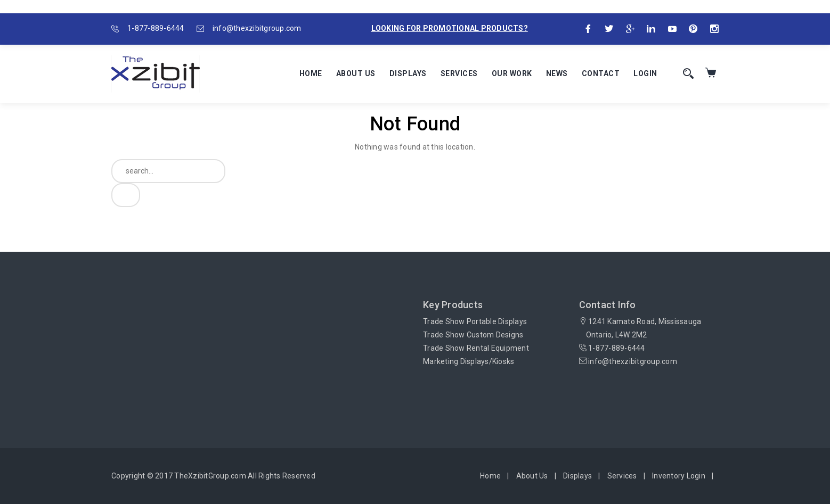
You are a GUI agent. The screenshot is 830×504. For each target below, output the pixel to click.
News (557, 73)
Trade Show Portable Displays (475, 321)
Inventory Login (679, 476)
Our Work (512, 73)
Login (645, 73)
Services (459, 73)
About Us (356, 73)
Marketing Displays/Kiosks (469, 361)
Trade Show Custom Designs (473, 335)
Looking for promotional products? (450, 28)
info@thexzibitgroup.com (257, 28)
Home (311, 73)
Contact (601, 73)
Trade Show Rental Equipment (476, 348)
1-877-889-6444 (156, 28)
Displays (408, 73)
